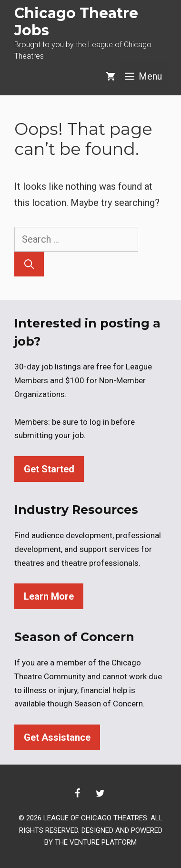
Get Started (49, 469)
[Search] (29, 264)
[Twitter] (100, 794)
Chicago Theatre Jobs (76, 22)
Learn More (49, 596)
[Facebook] (77, 794)
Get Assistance (57, 737)
